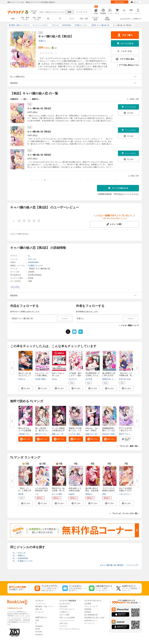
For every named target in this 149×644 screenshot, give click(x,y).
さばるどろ (116, 379)
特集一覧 (39, 609)
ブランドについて (91, 606)
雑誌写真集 (107, 19)
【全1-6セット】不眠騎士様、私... (126, 374)
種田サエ (38, 434)
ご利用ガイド (137, 19)
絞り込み (34, 12)
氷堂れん (130, 379)
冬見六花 (122, 379)
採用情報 (88, 609)
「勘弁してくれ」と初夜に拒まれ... (25, 491)
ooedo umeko (115, 434)
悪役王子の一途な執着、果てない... (58, 491)
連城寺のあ (106, 379)
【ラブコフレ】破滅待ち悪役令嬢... (109, 491)
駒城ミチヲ (46, 379)
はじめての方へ (126, 19)
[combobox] (52, 12)
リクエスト (64, 626)
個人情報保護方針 (91, 615)
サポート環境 (64, 615)
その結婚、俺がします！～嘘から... (75, 375)
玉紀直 (38, 379)
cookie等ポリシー (91, 621)
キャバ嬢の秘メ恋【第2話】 (40, 132)
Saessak (105, 434)
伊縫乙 (64, 434)
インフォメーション (67, 621)
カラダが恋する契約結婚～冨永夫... (41, 491)
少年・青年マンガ (25, 19)
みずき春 (89, 379)
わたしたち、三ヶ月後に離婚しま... (41, 375)
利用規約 (88, 612)
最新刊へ (36, 99)
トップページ (40, 604)
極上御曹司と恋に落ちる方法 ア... (109, 375)
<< (32, 180)
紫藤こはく (56, 434)
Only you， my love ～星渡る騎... (91, 430)
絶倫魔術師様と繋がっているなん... (109, 430)
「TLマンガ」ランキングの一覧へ (125, 513)
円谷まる (22, 379)
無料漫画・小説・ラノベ (44, 606)
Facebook (39, 635)
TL (60, 19)
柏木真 (21, 494)
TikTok (38, 629)
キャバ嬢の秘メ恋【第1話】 (40, 108)
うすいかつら (124, 494)
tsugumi (72, 494)
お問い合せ (64, 623)
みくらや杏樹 (57, 494)
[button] (26, 388)
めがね (54, 379)
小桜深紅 (22, 434)
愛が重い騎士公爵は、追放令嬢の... (92, 491)
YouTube (39, 632)
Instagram (39, 626)
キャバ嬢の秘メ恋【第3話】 (40, 155)
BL (48, 19)
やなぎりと (73, 379)
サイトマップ (89, 623)
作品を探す (64, 606)
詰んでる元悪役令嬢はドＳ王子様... (125, 491)
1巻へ (25, 99)
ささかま (72, 434)
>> (117, 180)
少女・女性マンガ (37, 19)
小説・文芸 (84, 19)
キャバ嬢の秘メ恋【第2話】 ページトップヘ (119, 565)
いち (37, 494)
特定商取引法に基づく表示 (94, 618)
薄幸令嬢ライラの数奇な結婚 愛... (75, 491)
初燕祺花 (98, 434)
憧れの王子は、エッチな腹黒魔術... (25, 430)
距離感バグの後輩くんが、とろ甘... (75, 430)
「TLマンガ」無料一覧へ (129, 446)
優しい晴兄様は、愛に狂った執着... (41, 430)
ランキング (39, 612)
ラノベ (72, 19)
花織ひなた (90, 434)
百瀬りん (42, 41)
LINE (37, 620)
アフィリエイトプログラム (69, 629)
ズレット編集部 (32, 434)
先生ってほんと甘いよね (58, 374)
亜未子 (122, 434)
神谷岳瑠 (80, 434)
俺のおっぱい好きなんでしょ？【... (25, 375)
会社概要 (88, 604)
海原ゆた (89, 494)
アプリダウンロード (67, 609)
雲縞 (104, 494)
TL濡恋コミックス (36, 265)
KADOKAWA (33, 262)
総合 (13, 19)
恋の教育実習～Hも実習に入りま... (93, 374)
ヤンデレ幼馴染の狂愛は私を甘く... (58, 430)
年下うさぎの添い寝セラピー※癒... (125, 430)
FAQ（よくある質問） (68, 618)
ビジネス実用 (95, 19)
